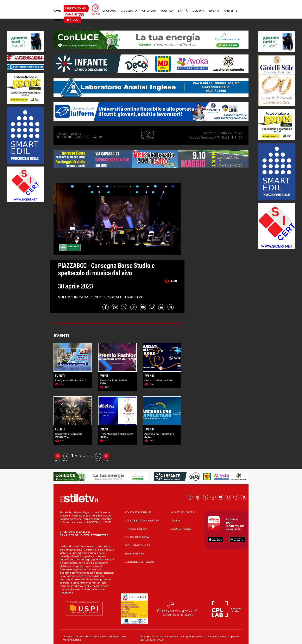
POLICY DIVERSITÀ (137, 537)
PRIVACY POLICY (136, 529)
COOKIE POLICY (181, 529)
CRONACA (109, 11)
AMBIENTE (231, 11)
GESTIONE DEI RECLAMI (140, 562)
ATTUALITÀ (149, 11)
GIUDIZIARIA (129, 11)
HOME (57, 11)
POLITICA (167, 11)
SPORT (57, 20)
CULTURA (199, 11)
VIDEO (73, 20)
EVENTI (214, 11)
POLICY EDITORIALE (138, 512)
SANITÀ (183, 11)
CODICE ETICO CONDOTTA (142, 521)
